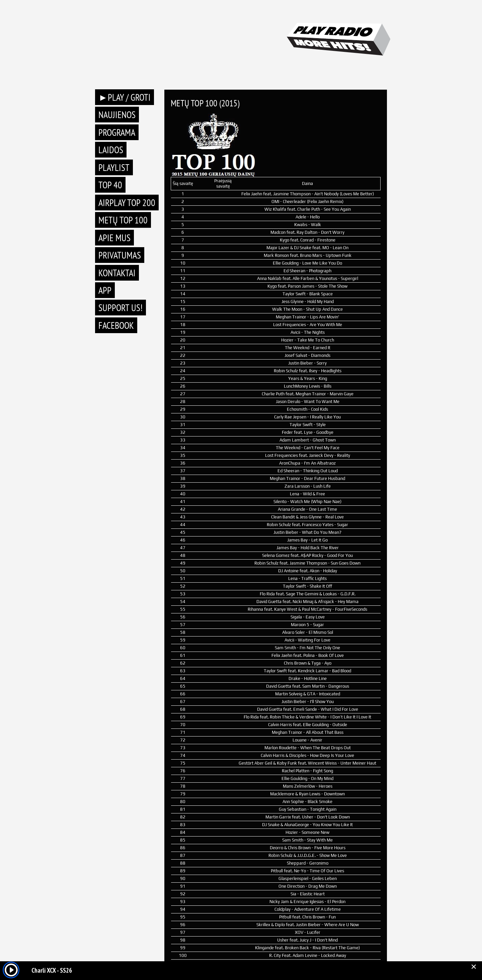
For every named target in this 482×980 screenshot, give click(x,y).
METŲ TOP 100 (123, 220)
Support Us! (120, 308)
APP (105, 290)
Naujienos (117, 115)
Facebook (116, 325)
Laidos (111, 150)
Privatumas (120, 255)
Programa (117, 132)
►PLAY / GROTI (125, 97)
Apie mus (114, 238)
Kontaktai (117, 273)
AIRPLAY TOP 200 (127, 203)
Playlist (114, 167)
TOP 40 (110, 185)
